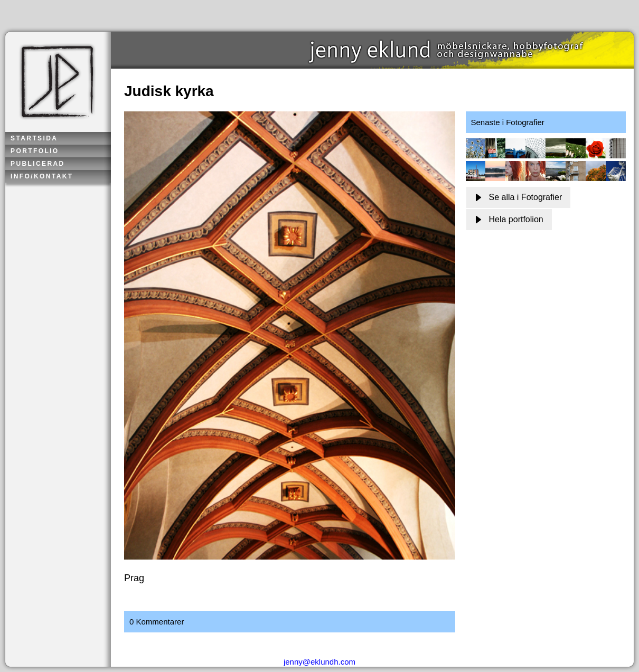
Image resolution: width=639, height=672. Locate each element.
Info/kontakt (42, 176)
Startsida (34, 138)
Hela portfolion (509, 219)
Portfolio (35, 151)
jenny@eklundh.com (319, 662)
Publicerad (38, 164)
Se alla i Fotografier (519, 197)
